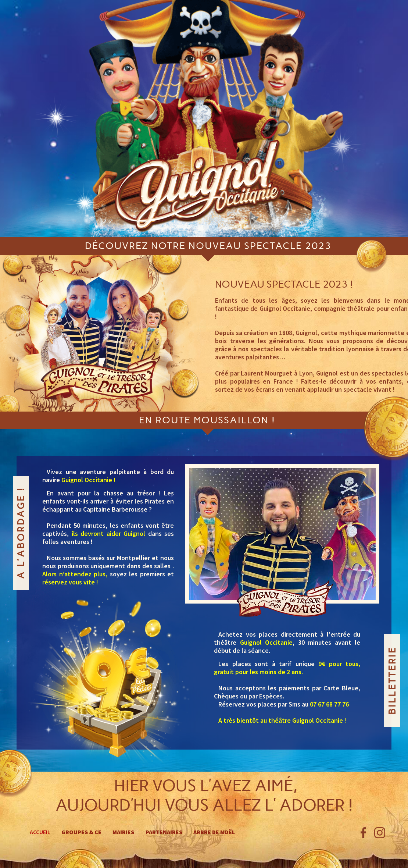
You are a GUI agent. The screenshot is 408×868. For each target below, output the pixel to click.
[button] (230, 533)
